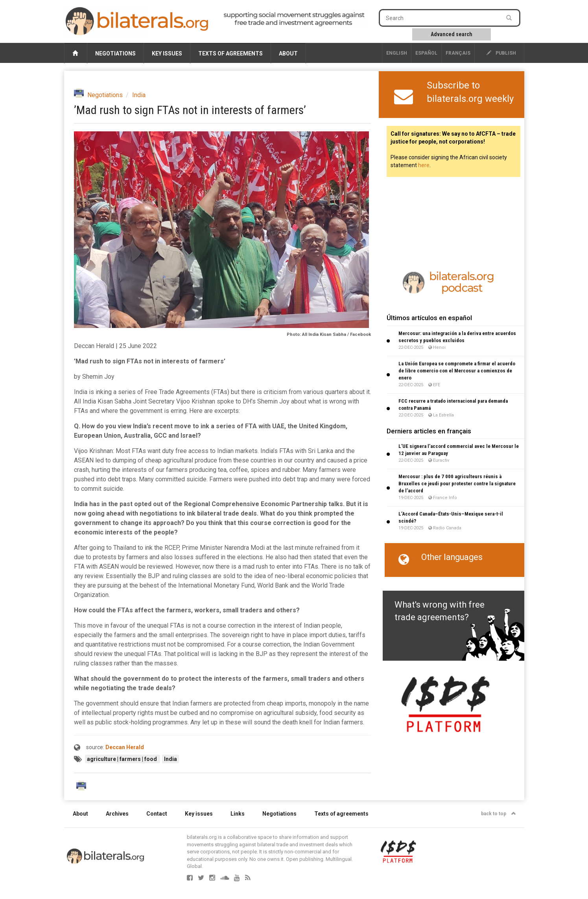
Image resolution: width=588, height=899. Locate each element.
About (288, 53)
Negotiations (115, 53)
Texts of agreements (230, 53)
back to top (499, 814)
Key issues (167, 53)
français (458, 53)
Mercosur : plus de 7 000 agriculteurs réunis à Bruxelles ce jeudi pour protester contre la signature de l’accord (457, 484)
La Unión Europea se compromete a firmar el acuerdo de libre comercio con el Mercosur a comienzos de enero (457, 371)
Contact (157, 814)
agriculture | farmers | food (123, 759)
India (139, 95)
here (424, 165)
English (397, 53)
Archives (117, 814)
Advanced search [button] (452, 34)
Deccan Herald (125, 747)
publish (501, 53)
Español (426, 53)
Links (238, 814)
